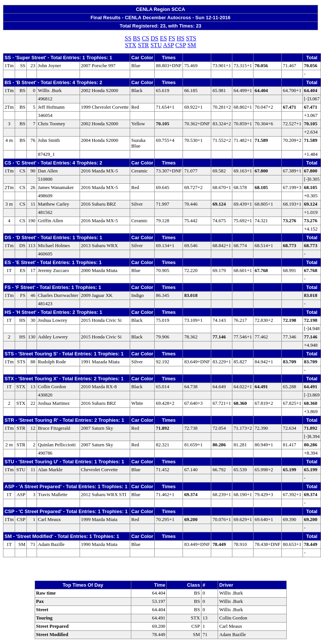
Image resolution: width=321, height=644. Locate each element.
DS (155, 38)
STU (156, 45)
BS (137, 38)
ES (164, 38)
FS (172, 38)
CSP (181, 45)
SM (192, 45)
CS (146, 38)
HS (180, 38)
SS (128, 38)
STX (131, 45)
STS (191, 38)
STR (143, 45)
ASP (168, 45)
